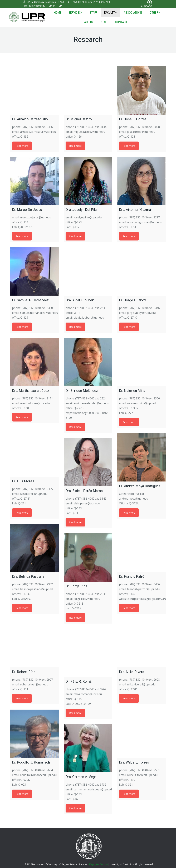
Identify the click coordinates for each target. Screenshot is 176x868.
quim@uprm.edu (35, 6)
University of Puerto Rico (122, 864)
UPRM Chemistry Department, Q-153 (43, 2)
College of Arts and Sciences (73, 864)
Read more (22, 146)
